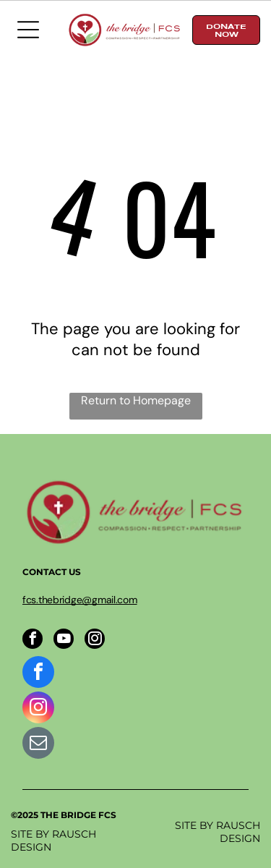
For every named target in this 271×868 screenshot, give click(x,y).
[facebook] (33, 641)
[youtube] (64, 641)
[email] (38, 745)
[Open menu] (28, 30)
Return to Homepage (136, 400)
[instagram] (95, 641)
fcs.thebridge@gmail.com (80, 600)
